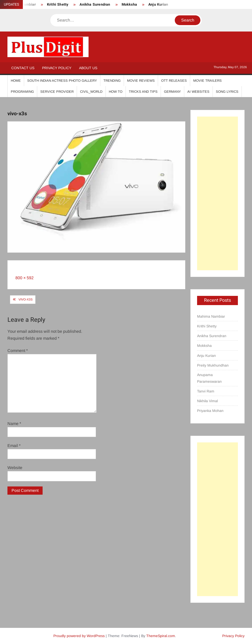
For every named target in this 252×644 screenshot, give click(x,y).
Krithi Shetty (58, 4)
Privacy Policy (57, 68)
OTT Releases (174, 81)
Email (14, 446)
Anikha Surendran (95, 4)
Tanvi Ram (206, 391)
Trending (112, 81)
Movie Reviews (141, 81)
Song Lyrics (227, 92)
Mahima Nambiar (211, 316)
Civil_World (91, 92)
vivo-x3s (26, 299)
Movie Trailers (207, 81)
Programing (22, 92)
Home (16, 81)
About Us (88, 68)
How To (116, 92)
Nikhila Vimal (207, 401)
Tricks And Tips (143, 92)
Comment (18, 351)
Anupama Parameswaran (209, 378)
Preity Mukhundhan (213, 365)
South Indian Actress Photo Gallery (62, 81)
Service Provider (57, 92)
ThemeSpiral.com (161, 636)
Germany (172, 92)
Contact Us (23, 68)
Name (14, 424)
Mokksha (129, 4)
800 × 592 (25, 278)
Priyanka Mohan (210, 411)
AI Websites (198, 92)
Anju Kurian (158, 4)
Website (15, 468)
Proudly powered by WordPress (79, 636)
